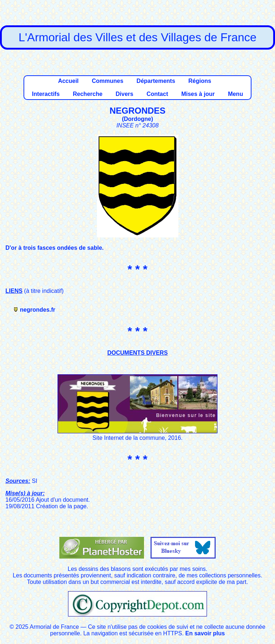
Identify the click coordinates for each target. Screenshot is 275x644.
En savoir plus (205, 633)
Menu (236, 94)
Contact (157, 94)
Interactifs (46, 94)
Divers (125, 94)
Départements (156, 81)
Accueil (68, 81)
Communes (108, 81)
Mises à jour (198, 94)
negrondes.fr (38, 310)
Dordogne (137, 119)
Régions (200, 81)
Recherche (88, 94)
